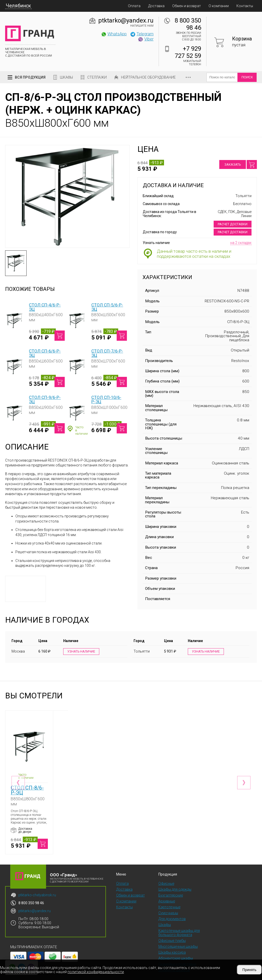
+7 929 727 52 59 (188, 52)
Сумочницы (168, 903)
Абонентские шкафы (176, 948)
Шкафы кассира (172, 942)
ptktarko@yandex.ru (126, 20)
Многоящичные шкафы (178, 936)
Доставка (156, 6)
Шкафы (66, 77)
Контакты (245, 6)
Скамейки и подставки (177, 954)
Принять (249, 970)
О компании (219, 6)
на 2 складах (241, 243)
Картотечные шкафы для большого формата (179, 923)
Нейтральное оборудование (148, 77)
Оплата (134, 6)
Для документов (172, 909)
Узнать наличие (81, 652)
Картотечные (169, 897)
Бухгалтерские (171, 885)
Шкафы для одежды (175, 879)
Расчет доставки (233, 224)
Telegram (142, 34)
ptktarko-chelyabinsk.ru (37, 885)
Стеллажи (97, 77)
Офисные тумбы (172, 931)
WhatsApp (114, 34)
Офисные (166, 874)
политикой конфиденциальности (96, 972)
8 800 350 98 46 (188, 24)
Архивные (167, 891)
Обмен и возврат (187, 6)
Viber (146, 39)
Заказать (233, 164)
